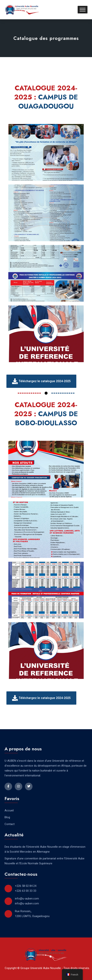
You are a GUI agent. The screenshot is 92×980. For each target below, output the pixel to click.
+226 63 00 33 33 (26, 891)
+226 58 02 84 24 (26, 886)
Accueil (9, 810)
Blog (7, 817)
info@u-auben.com (27, 899)
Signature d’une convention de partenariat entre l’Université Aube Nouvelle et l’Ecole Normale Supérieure (44, 861)
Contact (10, 824)
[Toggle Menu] (83, 10)
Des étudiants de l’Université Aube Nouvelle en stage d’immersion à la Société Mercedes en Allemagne (45, 849)
